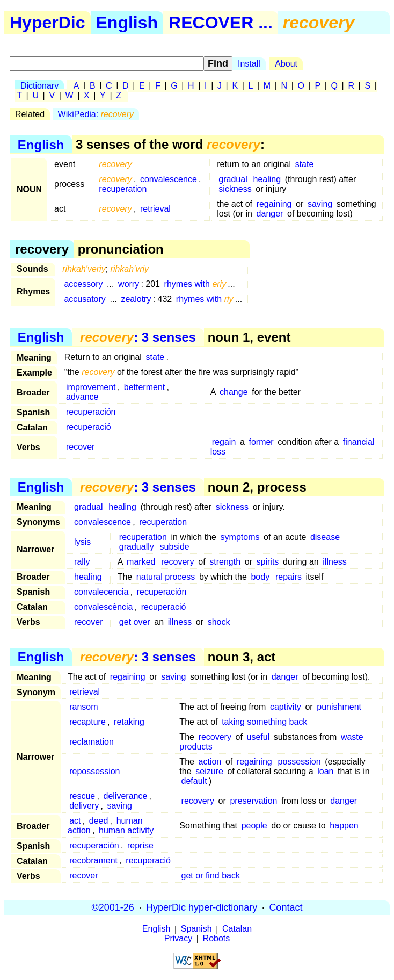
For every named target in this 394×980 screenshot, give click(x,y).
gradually (137, 547)
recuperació (89, 427)
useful (258, 737)
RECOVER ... (221, 23)
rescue (82, 796)
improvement (91, 387)
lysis (82, 542)
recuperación (91, 412)
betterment (144, 387)
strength (225, 562)
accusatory (85, 299)
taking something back (264, 722)
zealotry (136, 299)
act (75, 821)
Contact (286, 907)
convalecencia (101, 592)
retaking (129, 722)
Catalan (237, 929)
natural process (166, 577)
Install (249, 64)
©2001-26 (113, 907)
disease (325, 537)
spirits (268, 562)
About (286, 64)
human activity (126, 830)
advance (82, 397)
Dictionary (39, 86)
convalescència (103, 607)
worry (129, 284)
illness (334, 562)
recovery (177, 562)
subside (175, 547)
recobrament (93, 860)
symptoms (240, 537)
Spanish (196, 929)
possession (300, 762)
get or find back (211, 875)
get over (135, 622)
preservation (253, 801)
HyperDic (48, 23)
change (234, 392)
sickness (235, 189)
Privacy (178, 939)
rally (82, 562)
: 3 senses (138, 337)
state (305, 164)
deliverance (126, 796)
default (194, 781)
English (127, 23)
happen (344, 826)
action (210, 762)
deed (99, 821)
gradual (233, 179)
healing (267, 179)
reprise (140, 845)
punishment (339, 707)
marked (141, 562)
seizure (209, 771)
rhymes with (195, 284)
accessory (83, 284)
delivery (84, 806)
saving (320, 204)
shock (219, 622)
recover (80, 447)
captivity (286, 707)
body (260, 577)
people (254, 826)
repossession (94, 771)
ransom (83, 707)
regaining (274, 204)
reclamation (92, 742)
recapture (87, 722)
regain (224, 442)
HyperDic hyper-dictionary (202, 907)
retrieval (155, 209)
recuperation (123, 189)
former (261, 442)
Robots (217, 939)
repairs (289, 577)
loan (325, 771)
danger (270, 214)
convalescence (169, 179)
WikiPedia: (96, 114)
